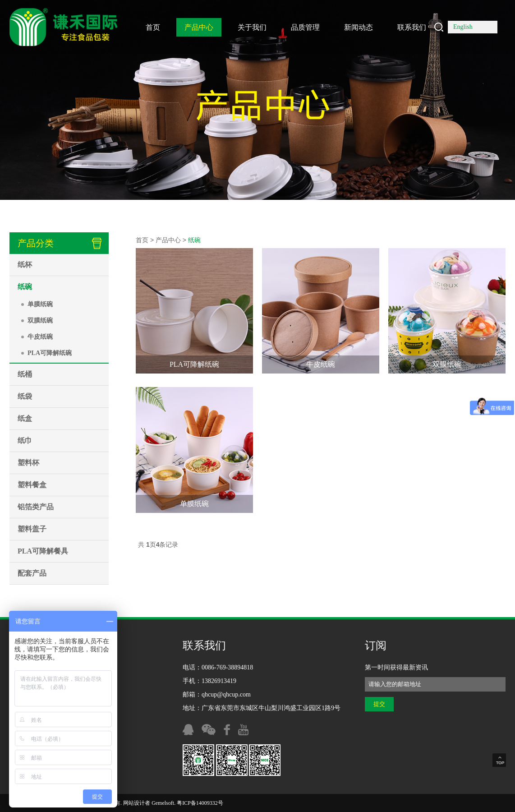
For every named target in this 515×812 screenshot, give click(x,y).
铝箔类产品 (36, 507)
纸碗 (25, 287)
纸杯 (25, 265)
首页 (153, 27)
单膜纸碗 (40, 304)
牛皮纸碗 (40, 337)
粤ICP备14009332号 (200, 803)
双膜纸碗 (40, 321)
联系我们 (412, 27)
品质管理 (305, 27)
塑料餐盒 (32, 485)
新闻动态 (359, 27)
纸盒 (25, 418)
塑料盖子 (32, 529)
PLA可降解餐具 (43, 551)
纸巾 (25, 441)
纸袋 (25, 396)
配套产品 (32, 573)
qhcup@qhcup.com (226, 694)
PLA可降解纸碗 (50, 353)
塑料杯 (28, 463)
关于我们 (252, 27)
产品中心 (199, 27)
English (463, 27)
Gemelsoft (163, 803)
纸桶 (25, 374)
